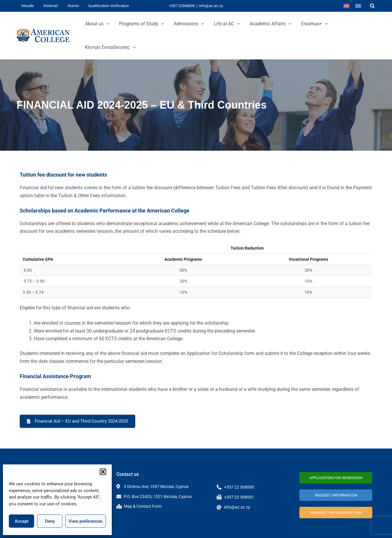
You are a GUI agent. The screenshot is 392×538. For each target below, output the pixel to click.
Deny (50, 521)
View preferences (86, 521)
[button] (103, 472)
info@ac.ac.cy (211, 6)
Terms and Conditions (350, 528)
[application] (114, 24)
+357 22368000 (182, 6)
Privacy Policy (311, 528)
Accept (22, 521)
